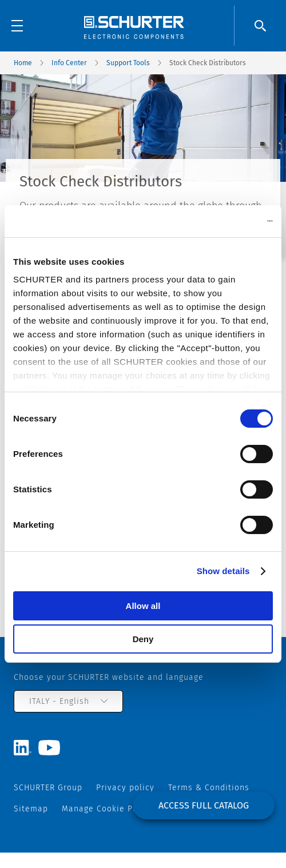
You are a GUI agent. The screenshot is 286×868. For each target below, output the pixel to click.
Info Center (69, 63)
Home (23, 63)
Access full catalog (204, 805)
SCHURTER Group (48, 788)
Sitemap (31, 809)
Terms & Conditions (209, 788)
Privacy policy (125, 788)
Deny (143, 639)
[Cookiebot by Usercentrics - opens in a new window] (223, 221)
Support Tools (128, 63)
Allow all (143, 606)
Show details (223, 571)
